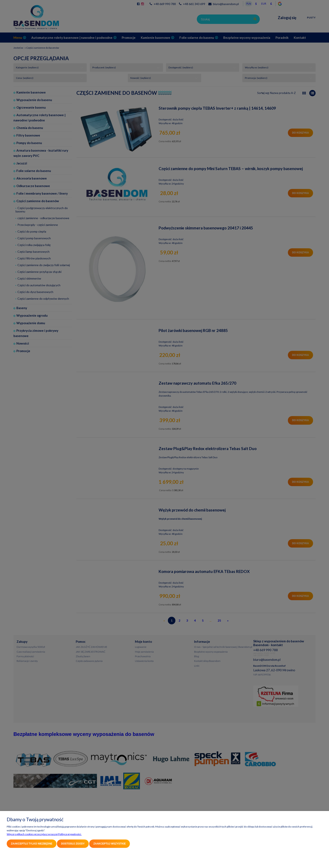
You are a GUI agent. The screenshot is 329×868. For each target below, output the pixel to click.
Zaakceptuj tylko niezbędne (32, 844)
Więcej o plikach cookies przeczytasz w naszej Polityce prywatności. (44, 834)
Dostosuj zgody (73, 844)
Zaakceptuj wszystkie (110, 844)
